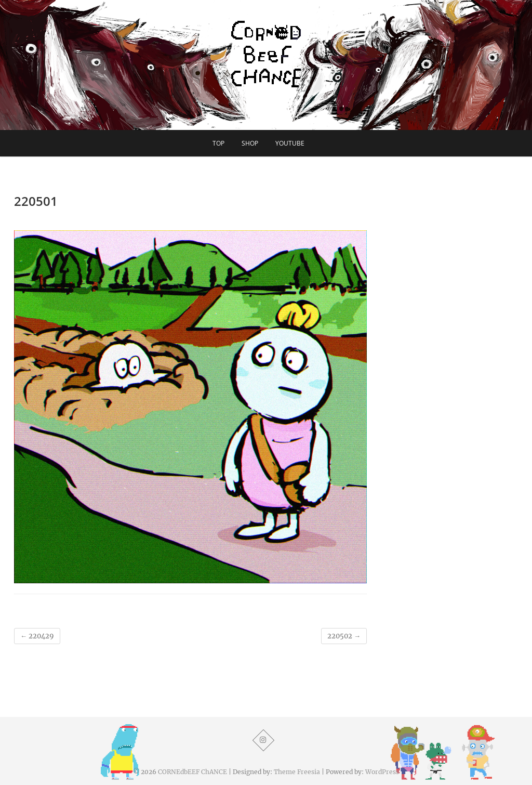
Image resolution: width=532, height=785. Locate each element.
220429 (37, 636)
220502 (344, 636)
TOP (218, 143)
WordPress (382, 772)
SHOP (250, 143)
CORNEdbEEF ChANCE (192, 772)
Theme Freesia (297, 772)
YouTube (290, 143)
